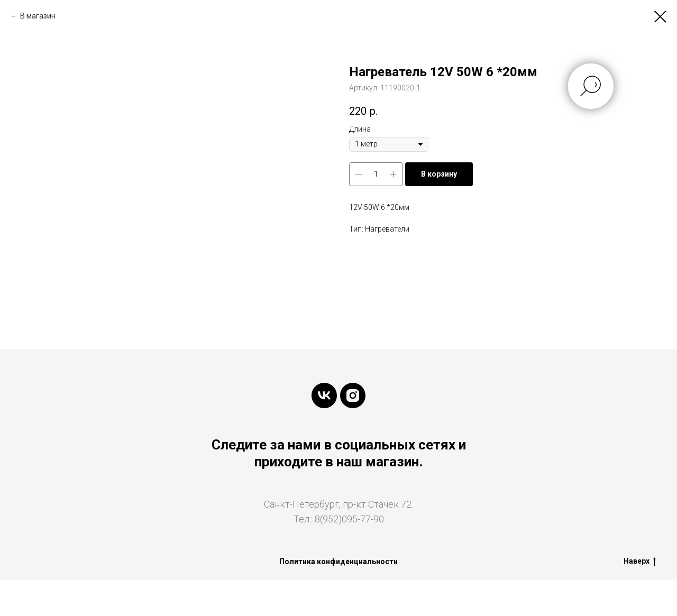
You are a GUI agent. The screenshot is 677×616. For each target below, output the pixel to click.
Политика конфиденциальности (338, 562)
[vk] (324, 396)
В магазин (38, 16)
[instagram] (353, 396)
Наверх (640, 562)
